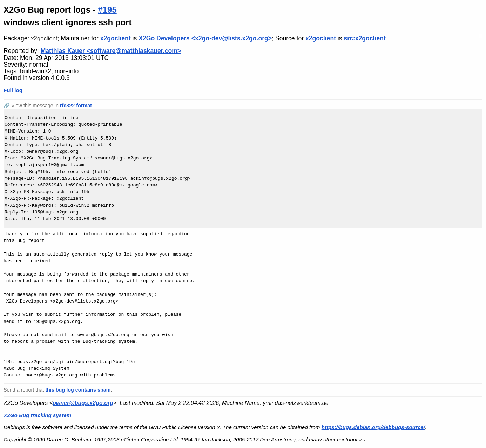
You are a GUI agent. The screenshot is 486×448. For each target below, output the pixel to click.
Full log (13, 90)
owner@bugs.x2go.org (83, 403)
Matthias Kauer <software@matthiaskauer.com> (111, 51)
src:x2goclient (364, 38)
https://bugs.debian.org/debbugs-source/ (373, 427)
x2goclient (44, 38)
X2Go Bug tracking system (37, 415)
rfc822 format (76, 106)
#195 (107, 10)
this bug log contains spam (78, 390)
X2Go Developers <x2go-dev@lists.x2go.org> (205, 38)
